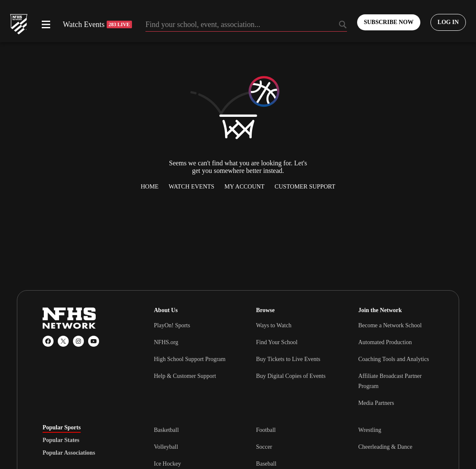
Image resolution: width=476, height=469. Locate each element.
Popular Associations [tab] (69, 453)
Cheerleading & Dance (385, 447)
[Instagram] (78, 341)
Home (150, 186)
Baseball (266, 464)
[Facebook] (48, 341)
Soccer (264, 447)
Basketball (166, 430)
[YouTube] (94, 341)
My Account (244, 186)
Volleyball (166, 447)
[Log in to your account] (448, 22)
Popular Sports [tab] (62, 428)
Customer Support (305, 186)
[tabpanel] (294, 447)
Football (266, 430)
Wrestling (370, 430)
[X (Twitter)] (63, 341)
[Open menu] (46, 24)
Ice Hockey (167, 464)
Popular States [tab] (61, 440)
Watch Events (97, 24)
